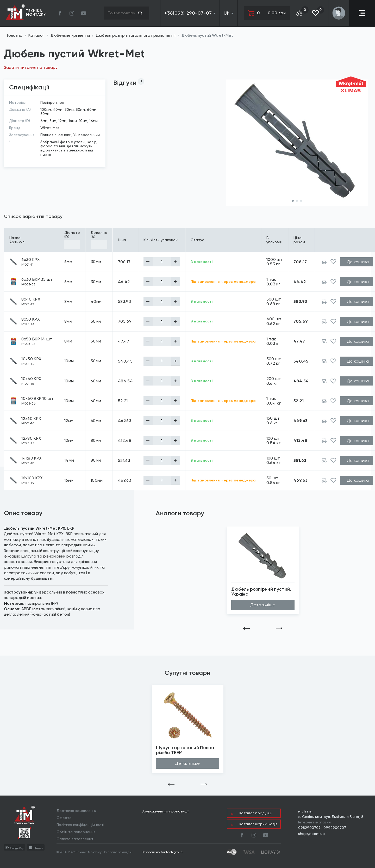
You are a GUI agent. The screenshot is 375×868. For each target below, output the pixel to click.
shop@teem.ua (311, 834)
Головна (15, 35)
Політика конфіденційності (80, 825)
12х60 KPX (31, 419)
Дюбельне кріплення (70, 35)
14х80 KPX (31, 458)
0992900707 (335, 828)
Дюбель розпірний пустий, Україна (261, 592)
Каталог (36, 35)
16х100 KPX (32, 478)
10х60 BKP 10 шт (37, 399)
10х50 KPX (31, 359)
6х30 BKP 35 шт (37, 279)
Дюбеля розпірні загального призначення (136, 35)
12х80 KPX (31, 438)
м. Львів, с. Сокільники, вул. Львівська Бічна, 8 (331, 814)
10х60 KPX (31, 379)
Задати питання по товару (31, 67)
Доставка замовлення (77, 811)
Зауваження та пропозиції (165, 811)
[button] (293, 201)
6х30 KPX (30, 260)
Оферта (64, 818)
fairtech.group (172, 852)
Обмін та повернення (76, 832)
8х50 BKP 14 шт (37, 339)
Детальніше (263, 605)
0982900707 (309, 828)
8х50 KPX (30, 319)
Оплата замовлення (75, 839)
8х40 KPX (31, 299)
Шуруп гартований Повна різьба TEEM (185, 750)
